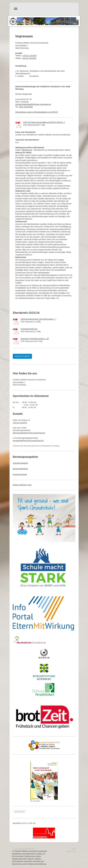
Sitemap (30, 849)
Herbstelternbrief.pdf (29, 329)
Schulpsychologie (20, 474)
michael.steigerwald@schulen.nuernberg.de (33, 104)
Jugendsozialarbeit (20, 463)
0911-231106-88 (26, 107)
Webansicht (71, 851)
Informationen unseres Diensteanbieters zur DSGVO (37, 112)
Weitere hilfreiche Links (22, 485)
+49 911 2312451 (29, 58)
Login (74, 849)
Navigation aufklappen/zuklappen (44, 9)
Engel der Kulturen (22, 356)
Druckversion (19, 849)
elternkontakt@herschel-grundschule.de (29, 433)
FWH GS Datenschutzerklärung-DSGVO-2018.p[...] (44, 122)
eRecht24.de (27, 150)
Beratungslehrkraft (20, 469)
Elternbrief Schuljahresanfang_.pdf (35, 339)
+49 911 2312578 (29, 56)
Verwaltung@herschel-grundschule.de (28, 441)
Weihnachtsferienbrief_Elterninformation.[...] (38, 319)
